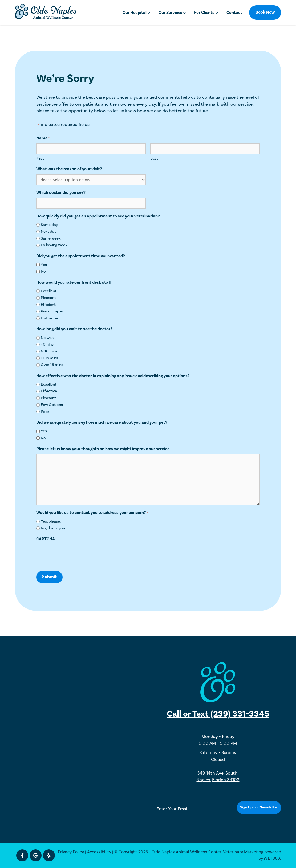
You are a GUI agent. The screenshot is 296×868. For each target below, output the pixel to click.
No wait (47, 338)
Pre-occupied (53, 311)
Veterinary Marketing (243, 852)
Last (154, 159)
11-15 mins (49, 358)
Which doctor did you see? (61, 192)
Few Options (52, 405)
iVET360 (272, 858)
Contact (234, 13)
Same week (51, 238)
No (43, 271)
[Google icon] (36, 855)
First (40, 159)
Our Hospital (135, 13)
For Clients (204, 13)
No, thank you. (53, 528)
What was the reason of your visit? (69, 169)
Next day (49, 231)
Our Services (170, 13)
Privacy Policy (71, 852)
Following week (54, 245)
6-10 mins (49, 351)
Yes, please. (51, 521)
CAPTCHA (46, 539)
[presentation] (77, 555)
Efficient (48, 305)
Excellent (49, 291)
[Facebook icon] (22, 855)
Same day (49, 225)
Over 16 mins (52, 365)
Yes (44, 265)
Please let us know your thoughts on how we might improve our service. (103, 449)
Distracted (50, 318)
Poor (45, 412)
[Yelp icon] (49, 855)
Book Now (265, 12)
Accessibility (99, 852)
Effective (49, 391)
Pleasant (48, 298)
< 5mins (47, 345)
